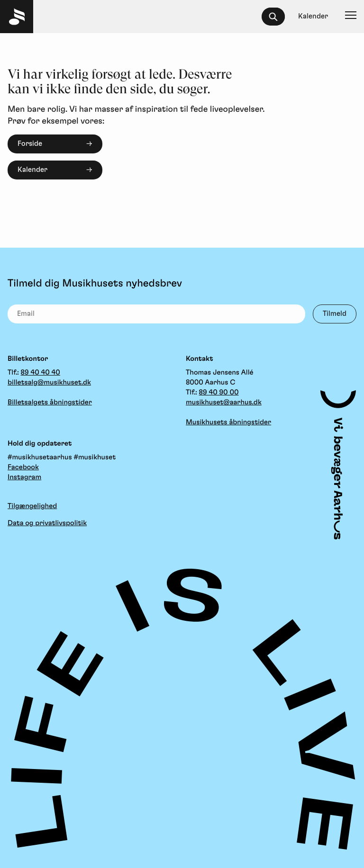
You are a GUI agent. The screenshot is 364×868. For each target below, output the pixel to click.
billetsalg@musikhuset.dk (49, 382)
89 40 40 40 (41, 372)
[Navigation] (351, 17)
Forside (30, 144)
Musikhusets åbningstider (228, 422)
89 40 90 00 (219, 392)
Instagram (24, 477)
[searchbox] (278, 17)
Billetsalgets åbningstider (50, 402)
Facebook (23, 467)
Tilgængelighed (32, 506)
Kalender (32, 170)
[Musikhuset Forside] (17, 17)
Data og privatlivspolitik (47, 523)
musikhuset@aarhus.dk (224, 402)
